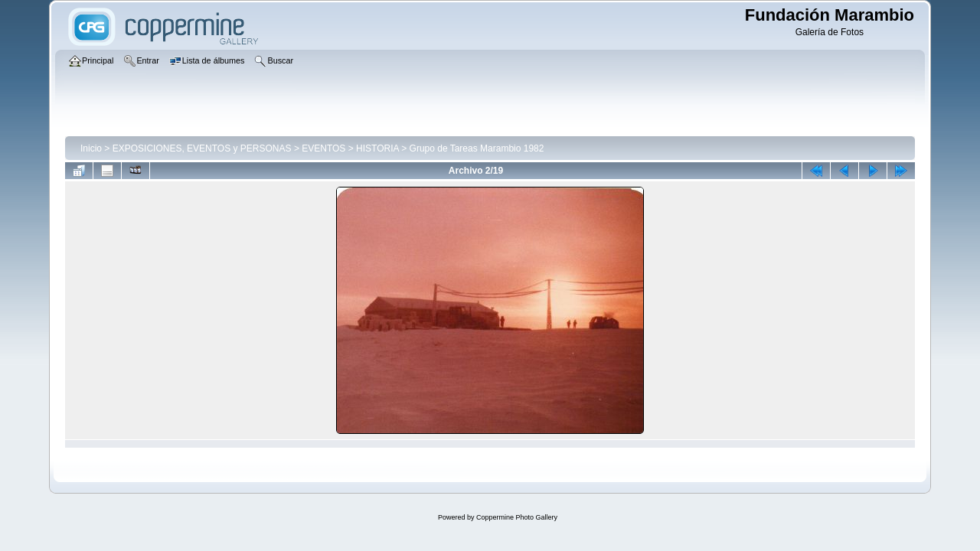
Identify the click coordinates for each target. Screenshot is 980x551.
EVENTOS (323, 148)
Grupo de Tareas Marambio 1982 (477, 148)
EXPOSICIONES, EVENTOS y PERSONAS (202, 148)
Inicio (91, 148)
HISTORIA (377, 148)
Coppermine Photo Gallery (517, 517)
